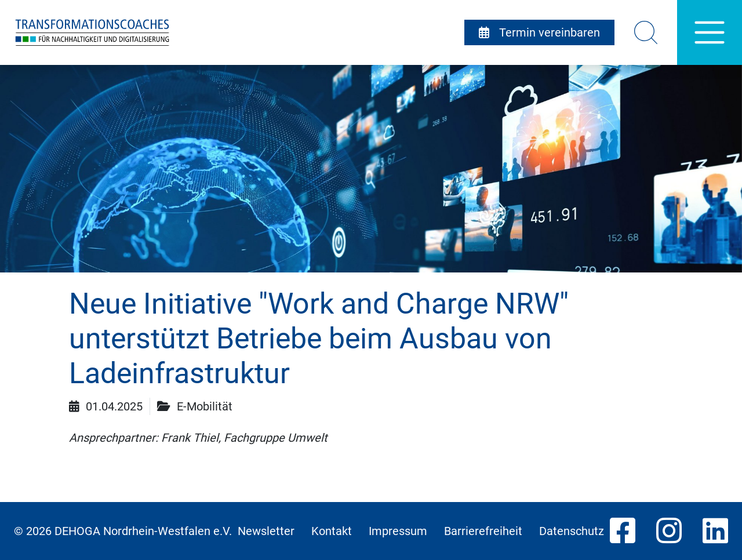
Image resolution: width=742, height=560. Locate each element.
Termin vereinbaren (539, 32)
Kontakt (332, 531)
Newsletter (266, 531)
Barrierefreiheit (483, 531)
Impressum (398, 531)
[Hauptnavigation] (710, 32)
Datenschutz (572, 531)
